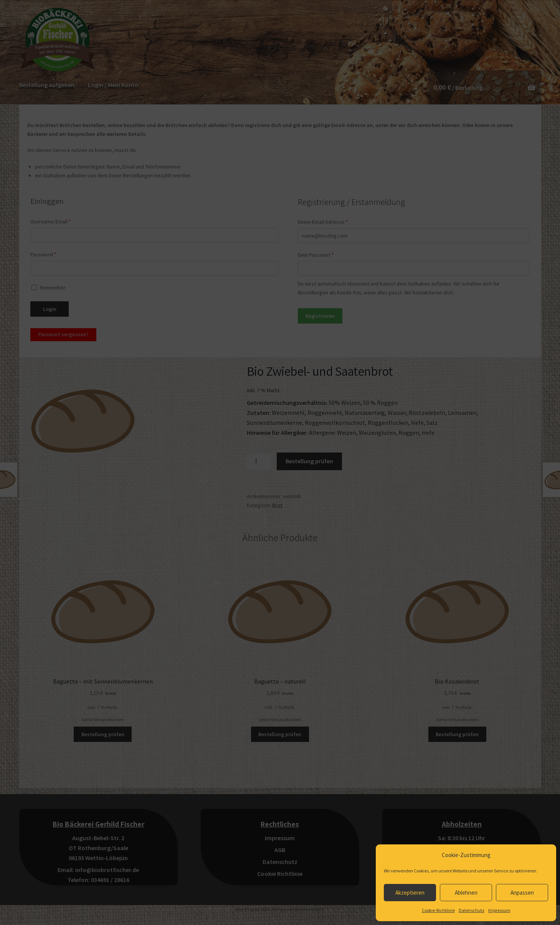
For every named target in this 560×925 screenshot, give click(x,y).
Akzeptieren (410, 893)
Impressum (499, 910)
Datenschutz (472, 910)
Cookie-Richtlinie (438, 910)
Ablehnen (466, 893)
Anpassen (522, 893)
